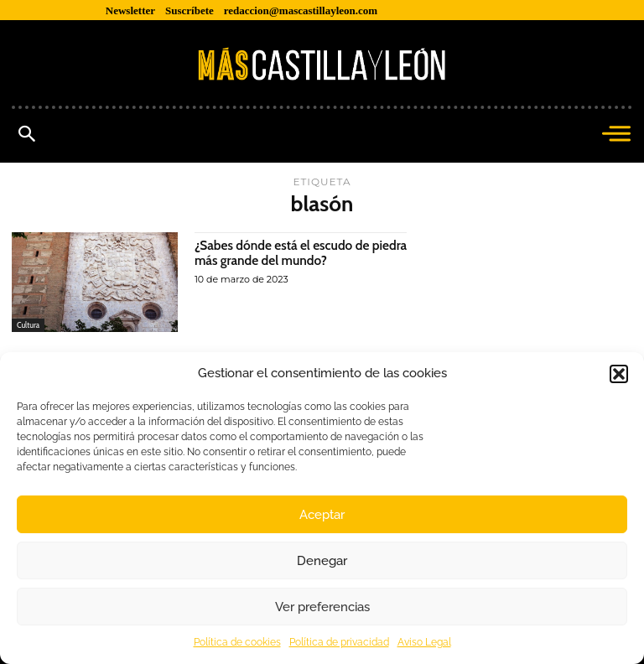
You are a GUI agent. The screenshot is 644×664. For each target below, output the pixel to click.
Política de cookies (237, 642)
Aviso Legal (424, 642)
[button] (619, 374)
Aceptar (322, 515)
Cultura (28, 325)
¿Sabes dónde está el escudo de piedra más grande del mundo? (286, 253)
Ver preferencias (322, 607)
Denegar (322, 561)
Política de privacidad (339, 642)
